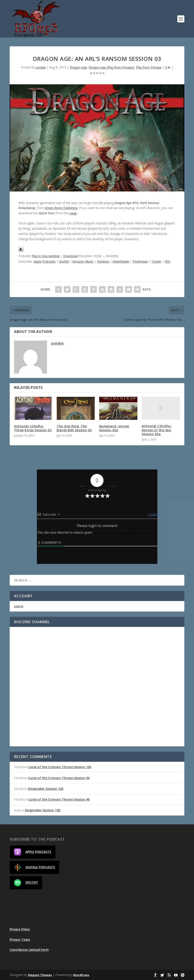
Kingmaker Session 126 (46, 789)
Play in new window (46, 256)
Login (152, 514)
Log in (19, 606)
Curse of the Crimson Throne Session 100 (60, 767)
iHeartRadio (121, 261)
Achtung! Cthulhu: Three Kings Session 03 (33, 428)
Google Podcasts (34, 867)
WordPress (81, 975)
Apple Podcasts (45, 261)
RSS (168, 261)
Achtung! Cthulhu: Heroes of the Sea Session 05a (157, 430)
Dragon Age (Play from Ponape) (111, 67)
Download (70, 256)
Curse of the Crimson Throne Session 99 (59, 778)
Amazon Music (83, 261)
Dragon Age (78, 67)
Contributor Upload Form (29, 950)
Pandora (103, 261)
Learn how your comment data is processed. (125, 532)
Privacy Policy (20, 929)
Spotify (64, 261)
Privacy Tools (20, 939)
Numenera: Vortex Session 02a (114, 428)
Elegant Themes (40, 975)
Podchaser (140, 261)
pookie (41, 67)
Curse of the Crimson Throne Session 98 (59, 799)
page (73, 213)
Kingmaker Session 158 (43, 810)
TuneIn (156, 261)
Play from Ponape (149, 67)
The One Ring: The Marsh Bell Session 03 (74, 428)
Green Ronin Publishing (61, 208)
